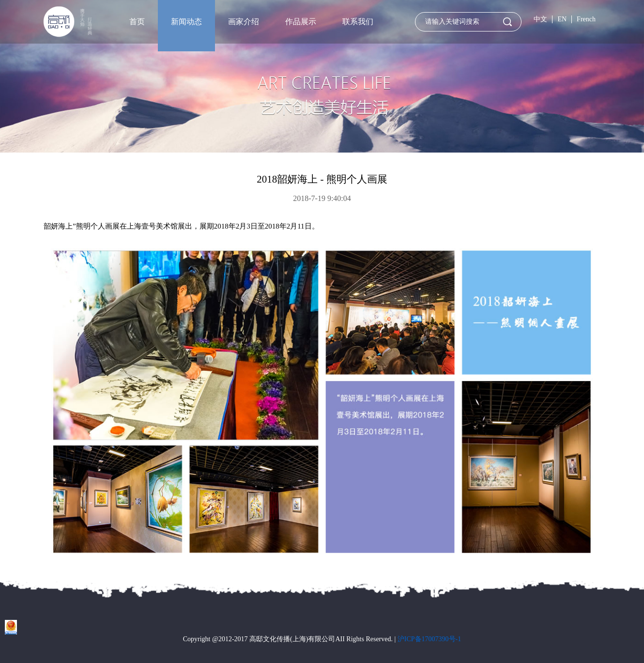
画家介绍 (244, 22)
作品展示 (301, 22)
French (586, 19)
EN (562, 19)
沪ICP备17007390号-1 (429, 639)
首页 (137, 22)
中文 (540, 19)
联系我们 (358, 22)
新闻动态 (186, 22)
